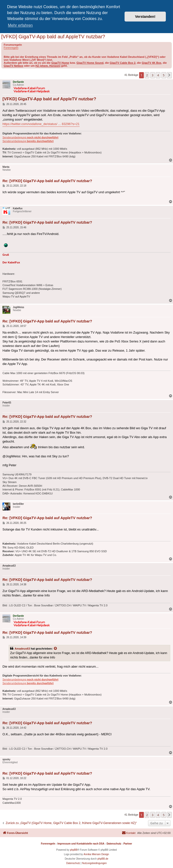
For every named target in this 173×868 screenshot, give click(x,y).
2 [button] (147, 75)
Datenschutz (114, 844)
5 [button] (164, 75)
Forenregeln (11, 48)
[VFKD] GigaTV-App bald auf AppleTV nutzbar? (53, 37)
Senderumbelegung (30, 137)
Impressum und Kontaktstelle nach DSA (81, 844)
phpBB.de (103, 859)
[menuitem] (129, 833)
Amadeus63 (22, 649)
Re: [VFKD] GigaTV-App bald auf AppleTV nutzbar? (47, 181)
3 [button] (153, 75)
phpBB (74, 850)
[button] (169, 75)
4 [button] (158, 75)
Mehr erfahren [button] (20, 25)
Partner (128, 844)
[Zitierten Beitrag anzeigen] (56, 649)
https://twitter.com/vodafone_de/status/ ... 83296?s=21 (41, 124)
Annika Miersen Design (96, 854)
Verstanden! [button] (145, 17)
